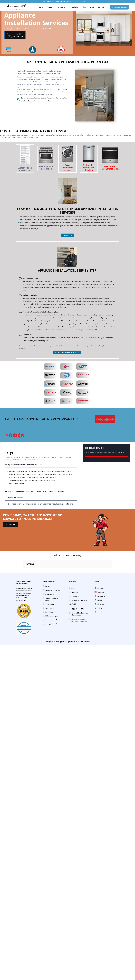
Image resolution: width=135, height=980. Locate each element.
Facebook (101, 602)
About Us (75, 605)
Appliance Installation (53, 603)
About (92, 7)
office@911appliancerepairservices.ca (80, 627)
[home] (16, 7)
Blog (84, 7)
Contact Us (75, 609)
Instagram (101, 609)
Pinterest (101, 617)
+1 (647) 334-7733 (78, 622)
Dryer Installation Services (67, 173)
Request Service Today (119, 7)
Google (100, 625)
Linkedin (100, 613)
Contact (101, 7)
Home (41, 7)
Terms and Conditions (79, 613)
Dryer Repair (50, 625)
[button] (51, 7)
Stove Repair (50, 621)
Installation (75, 7)
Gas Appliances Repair (53, 637)
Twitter (100, 621)
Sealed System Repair (53, 633)
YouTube (101, 605)
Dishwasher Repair (52, 629)
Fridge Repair (50, 607)
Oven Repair (50, 617)
